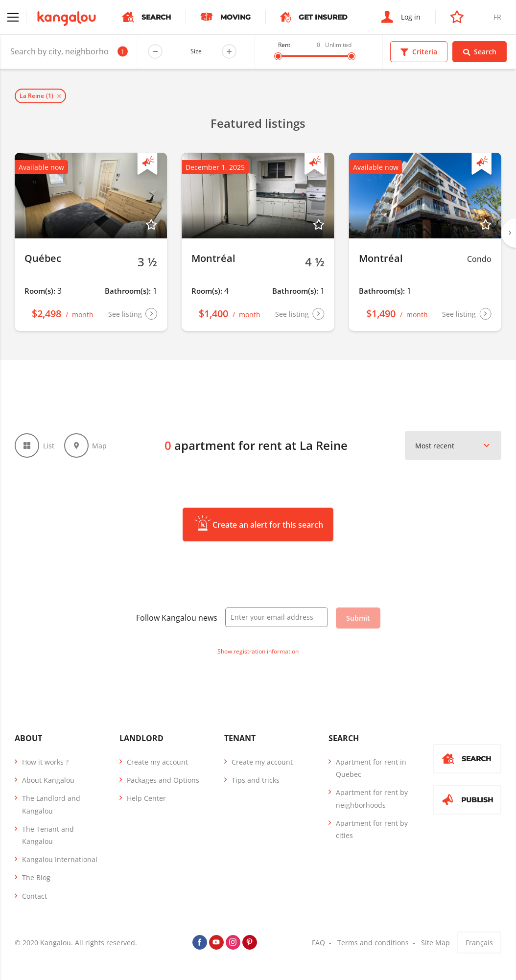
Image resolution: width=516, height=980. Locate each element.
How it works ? (45, 762)
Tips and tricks (256, 780)
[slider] (278, 56)
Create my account (157, 762)
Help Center (146, 798)
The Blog (36, 877)
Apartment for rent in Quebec (371, 768)
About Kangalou (48, 780)
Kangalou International (60, 859)
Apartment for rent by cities (372, 829)
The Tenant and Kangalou (48, 835)
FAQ (318, 943)
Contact (35, 896)
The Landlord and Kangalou (51, 804)
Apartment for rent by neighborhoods (372, 798)
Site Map (435, 943)
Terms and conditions (373, 943)
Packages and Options (163, 780)
